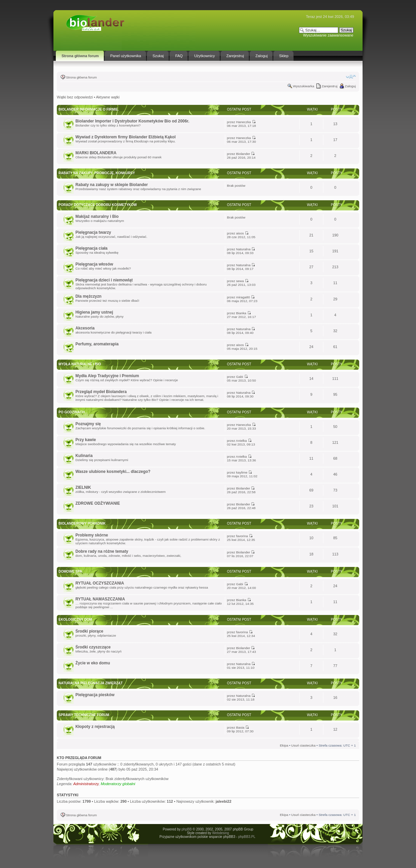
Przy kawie (86, 440)
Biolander (243, 154)
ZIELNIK (83, 487)
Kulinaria (84, 456)
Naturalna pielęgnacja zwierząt (91, 683)
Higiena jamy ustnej (94, 312)
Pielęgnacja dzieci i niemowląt (104, 280)
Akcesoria (85, 328)
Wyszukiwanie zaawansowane (328, 35)
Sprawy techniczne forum (84, 715)
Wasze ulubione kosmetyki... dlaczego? (113, 472)
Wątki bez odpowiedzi (75, 97)
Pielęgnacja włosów (94, 264)
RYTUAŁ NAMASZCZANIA (100, 599)
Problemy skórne (92, 535)
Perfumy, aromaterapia (97, 344)
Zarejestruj (330, 86)
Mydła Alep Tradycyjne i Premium (107, 376)
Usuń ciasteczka (303, 745)
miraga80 (243, 297)
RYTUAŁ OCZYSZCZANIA (100, 583)
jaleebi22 (224, 801)
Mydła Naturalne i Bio (80, 364)
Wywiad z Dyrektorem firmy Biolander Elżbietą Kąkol (125, 137)
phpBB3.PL (247, 837)
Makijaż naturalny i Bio (97, 216)
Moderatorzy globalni (118, 784)
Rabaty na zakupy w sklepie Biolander (112, 185)
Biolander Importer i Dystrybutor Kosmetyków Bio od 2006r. (132, 121)
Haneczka (244, 122)
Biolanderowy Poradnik (82, 523)
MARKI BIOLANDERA (96, 153)
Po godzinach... (73, 412)
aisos (240, 233)
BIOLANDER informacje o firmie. (89, 109)
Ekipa (284, 745)
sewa (240, 281)
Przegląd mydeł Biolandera (101, 392)
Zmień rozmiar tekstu (351, 76)
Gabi (240, 377)
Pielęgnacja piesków (95, 695)
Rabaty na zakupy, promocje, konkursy (97, 173)
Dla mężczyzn (88, 296)
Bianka (241, 313)
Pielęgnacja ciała (91, 248)
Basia (240, 727)
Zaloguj (350, 86)
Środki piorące (89, 631)
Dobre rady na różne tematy (102, 551)
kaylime (242, 472)
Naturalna (243, 249)
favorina (242, 536)
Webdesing (221, 833)
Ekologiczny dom (75, 620)
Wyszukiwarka (304, 86)
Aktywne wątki (108, 97)
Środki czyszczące (93, 647)
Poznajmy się (88, 424)
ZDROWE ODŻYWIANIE (98, 503)
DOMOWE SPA (70, 572)
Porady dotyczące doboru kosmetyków (98, 205)
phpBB (187, 829)
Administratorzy (86, 784)
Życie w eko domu (93, 663)
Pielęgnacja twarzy (93, 232)
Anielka (241, 441)
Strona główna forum (81, 77)
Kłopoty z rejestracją (95, 727)
